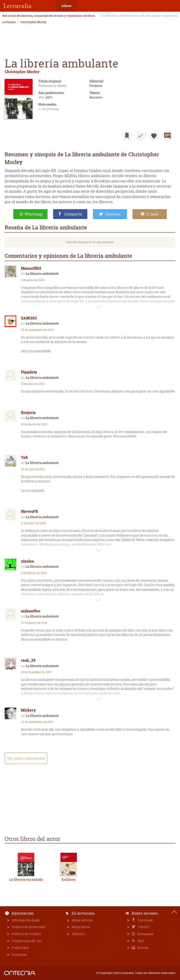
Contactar (19, 955)
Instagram (145, 934)
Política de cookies (26, 934)
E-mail (153, 214)
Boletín (143, 948)
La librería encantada (26, 879)
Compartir (73, 214)
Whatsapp (34, 214)
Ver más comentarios (26, 758)
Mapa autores (82, 920)
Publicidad (20, 948)
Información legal (25, 920)
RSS (140, 941)
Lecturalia (9, 22)
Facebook (145, 920)
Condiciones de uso (27, 941)
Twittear (113, 214)
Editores (78, 934)
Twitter (143, 927)
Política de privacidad (29, 927)
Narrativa (96, 97)
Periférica (96, 86)
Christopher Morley (33, 22)
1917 (49, 97)
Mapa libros (81, 927)
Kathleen (69, 879)
